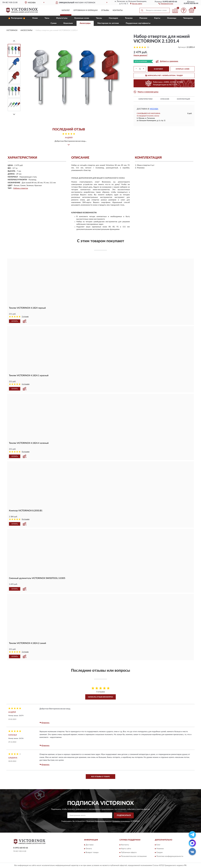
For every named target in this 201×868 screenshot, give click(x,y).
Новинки (160, 849)
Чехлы (99, 18)
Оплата (89, 849)
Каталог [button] (66, 10)
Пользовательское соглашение (134, 856)
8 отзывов (26, 452)
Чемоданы (188, 18)
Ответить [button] (44, 723)
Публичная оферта (129, 853)
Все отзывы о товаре (100, 777)
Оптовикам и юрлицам (86, 10)
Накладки (113, 18)
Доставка (90, 845)
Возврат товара (92, 853)
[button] (166, 3)
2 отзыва (25, 317)
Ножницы (172, 18)
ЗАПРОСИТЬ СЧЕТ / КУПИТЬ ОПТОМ (164, 76)
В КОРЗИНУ (158, 69)
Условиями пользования (121, 821)
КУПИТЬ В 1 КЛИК (183, 69)
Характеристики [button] (145, 99)
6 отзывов (26, 384)
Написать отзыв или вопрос (100, 697)
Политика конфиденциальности (170, 856)
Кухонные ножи (82, 18)
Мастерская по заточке (108, 23)
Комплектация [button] (183, 99)
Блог (158, 845)
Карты (157, 18)
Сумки (54, 23)
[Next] (14, 114)
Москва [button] (154, 109)
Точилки (129, 18)
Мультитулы (62, 18)
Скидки (159, 853)
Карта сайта (126, 849)
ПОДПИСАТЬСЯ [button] (124, 815)
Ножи (35, 18)
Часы (47, 18)
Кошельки (68, 23)
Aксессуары (85, 23)
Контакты (118, 10)
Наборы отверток (21, 188)
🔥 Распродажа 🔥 (17, 18)
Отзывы (105, 10)
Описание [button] (165, 99)
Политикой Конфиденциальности (99, 821)
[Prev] (14, 41)
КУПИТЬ (15, 321)
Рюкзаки (143, 18)
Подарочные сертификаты (138, 23)
